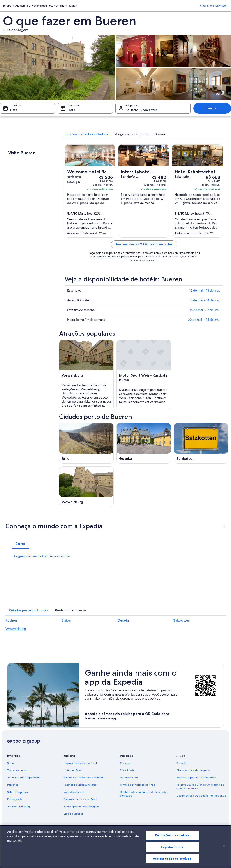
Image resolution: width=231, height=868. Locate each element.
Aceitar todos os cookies (172, 859)
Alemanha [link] (22, 6)
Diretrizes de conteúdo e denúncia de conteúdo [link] (143, 794)
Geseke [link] (123, 620)
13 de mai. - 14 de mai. (205, 300)
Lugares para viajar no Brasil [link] (80, 763)
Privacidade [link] (127, 770)
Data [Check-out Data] (71, 110)
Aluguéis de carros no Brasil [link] (80, 799)
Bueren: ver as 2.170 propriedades (144, 244)
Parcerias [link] (13, 785)
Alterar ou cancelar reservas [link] (193, 770)
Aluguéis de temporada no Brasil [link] (84, 778)
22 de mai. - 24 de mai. (204, 320)
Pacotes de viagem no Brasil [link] (81, 785)
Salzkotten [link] (182, 620)
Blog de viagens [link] (73, 814)
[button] (115, 526)
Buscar (212, 108)
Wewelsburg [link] (16, 629)
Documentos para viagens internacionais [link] (201, 796)
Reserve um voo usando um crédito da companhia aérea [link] (200, 787)
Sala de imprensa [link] (18, 792)
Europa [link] (7, 6)
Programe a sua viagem (214, 6)
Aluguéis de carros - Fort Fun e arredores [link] (42, 556)
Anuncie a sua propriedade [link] (24, 778)
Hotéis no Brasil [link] (73, 770)
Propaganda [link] (15, 799)
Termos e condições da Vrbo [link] (137, 785)
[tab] (87, 134)
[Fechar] (224, 846)
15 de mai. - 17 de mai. (205, 310)
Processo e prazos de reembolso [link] (196, 778)
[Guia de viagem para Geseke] (144, 443)
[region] (115, 847)
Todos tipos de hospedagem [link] (81, 807)
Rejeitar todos (172, 847)
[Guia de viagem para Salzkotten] (201, 443)
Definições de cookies (172, 835)
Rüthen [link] (11, 620)
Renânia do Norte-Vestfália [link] (48, 6)
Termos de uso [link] (129, 778)
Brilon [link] (66, 620)
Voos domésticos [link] (74, 792)
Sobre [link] (11, 763)
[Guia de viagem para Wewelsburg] (86, 487)
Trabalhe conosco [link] (18, 770)
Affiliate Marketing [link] (18, 807)
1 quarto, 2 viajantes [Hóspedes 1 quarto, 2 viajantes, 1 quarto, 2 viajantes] (141, 110)
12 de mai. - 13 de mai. (205, 290)
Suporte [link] (181, 763)
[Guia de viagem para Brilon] (86, 443)
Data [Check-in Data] (14, 110)
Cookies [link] (125, 763)
